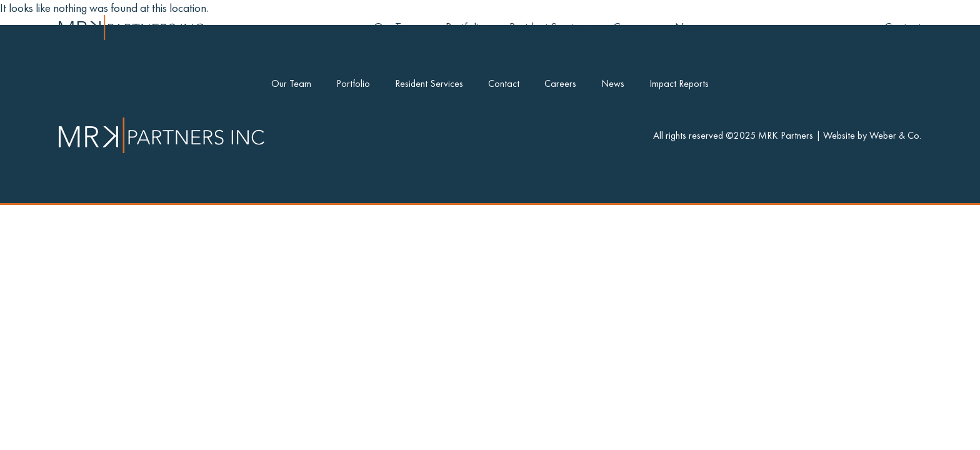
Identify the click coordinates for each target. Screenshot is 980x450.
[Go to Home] (132, 27)
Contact (903, 27)
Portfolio (465, 27)
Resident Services (549, 27)
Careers (632, 27)
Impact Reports (679, 83)
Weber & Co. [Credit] (895, 135)
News (689, 27)
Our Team (397, 27)
